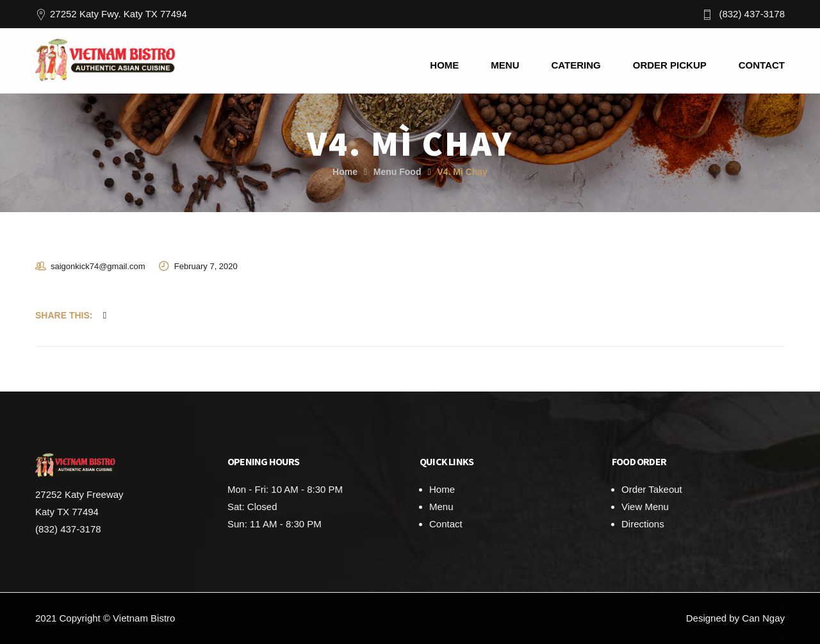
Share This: (64, 315)
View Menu (645, 507)
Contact (446, 524)
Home (345, 172)
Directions (643, 524)
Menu (441, 507)
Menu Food (398, 172)
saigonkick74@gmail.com (98, 266)
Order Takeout (652, 489)
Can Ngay (763, 618)
